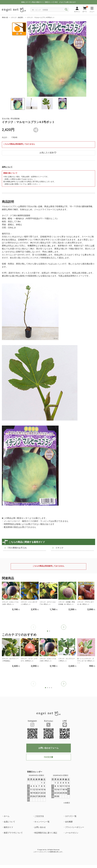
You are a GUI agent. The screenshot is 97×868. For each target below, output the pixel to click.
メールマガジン (72, 833)
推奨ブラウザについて (13, 833)
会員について (9, 822)
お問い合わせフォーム (48, 748)
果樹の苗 (5, 17)
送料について (7, 167)
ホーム (7, 816)
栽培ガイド (9, 827)
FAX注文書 (48, 757)
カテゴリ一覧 (71, 816)
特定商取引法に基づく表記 (46, 833)
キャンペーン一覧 (42, 822)
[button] (64, 627)
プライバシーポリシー (75, 827)
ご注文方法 (39, 816)
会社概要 (69, 822)
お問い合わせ (40, 827)
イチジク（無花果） (17, 17)
